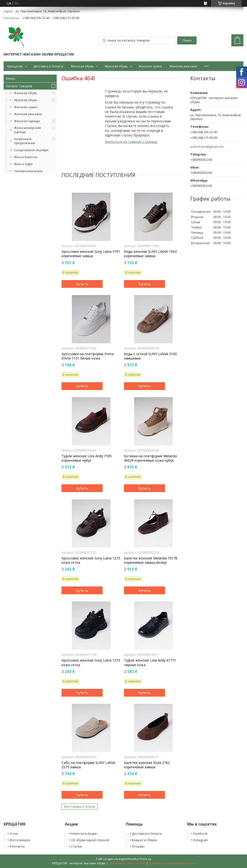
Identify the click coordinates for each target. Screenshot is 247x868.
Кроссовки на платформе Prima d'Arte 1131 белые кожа (88, 356)
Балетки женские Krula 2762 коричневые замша (147, 765)
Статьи (76, 846)
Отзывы (138, 846)
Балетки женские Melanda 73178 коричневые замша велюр (151, 560)
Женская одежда (27, 121)
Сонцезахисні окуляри (31, 150)
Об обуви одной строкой (90, 840)
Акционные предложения (24, 141)
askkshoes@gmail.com (207, 147)
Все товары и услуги (80, 806)
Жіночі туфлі (23, 164)
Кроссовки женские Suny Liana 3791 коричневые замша (91, 254)
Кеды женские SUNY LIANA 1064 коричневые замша (150, 254)
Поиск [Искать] (187, 40)
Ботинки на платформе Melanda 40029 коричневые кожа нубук (150, 458)
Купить (82, 284)
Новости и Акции (84, 833)
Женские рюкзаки (183, 66)
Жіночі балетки (26, 157)
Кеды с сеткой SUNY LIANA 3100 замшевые (150, 356)
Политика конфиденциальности (172, 863)
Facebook (200, 833)
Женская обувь (82, 66)
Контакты (17, 846)
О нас (14, 833)
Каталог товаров (19, 86)
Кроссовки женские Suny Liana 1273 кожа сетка (91, 560)
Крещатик (15, 66)
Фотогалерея (20, 840)
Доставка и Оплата (48, 66)
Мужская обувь (116, 66)
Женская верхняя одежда (27, 130)
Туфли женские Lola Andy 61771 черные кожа (150, 663)
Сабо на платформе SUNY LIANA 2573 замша (88, 765)
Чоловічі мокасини (28, 171)
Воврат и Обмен (144, 840)
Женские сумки (150, 66)
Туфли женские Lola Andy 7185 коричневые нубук (87, 458)
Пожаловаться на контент (127, 863)
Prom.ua (145, 859)
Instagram (201, 840)
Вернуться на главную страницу (131, 142)
